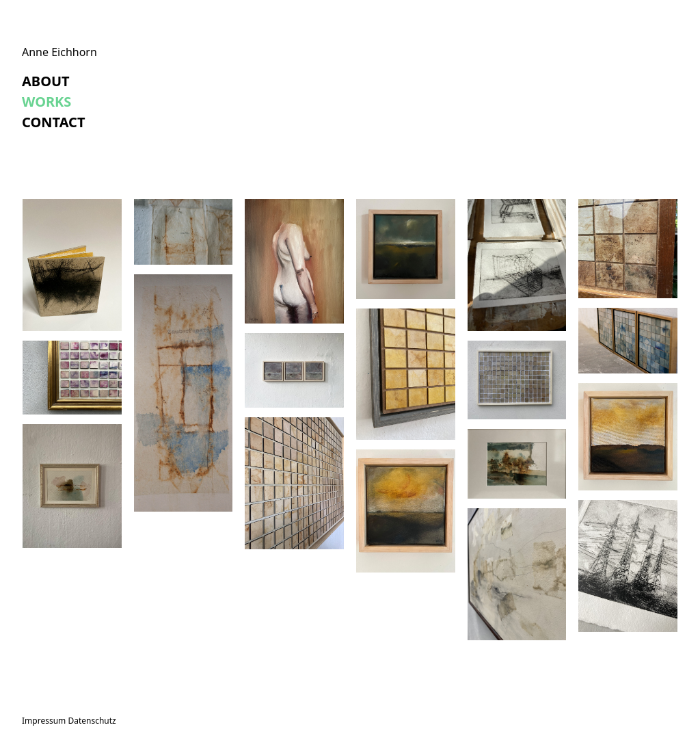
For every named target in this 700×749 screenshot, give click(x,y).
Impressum (44, 721)
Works (46, 102)
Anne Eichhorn (59, 52)
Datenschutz (92, 721)
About (46, 81)
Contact (53, 122)
